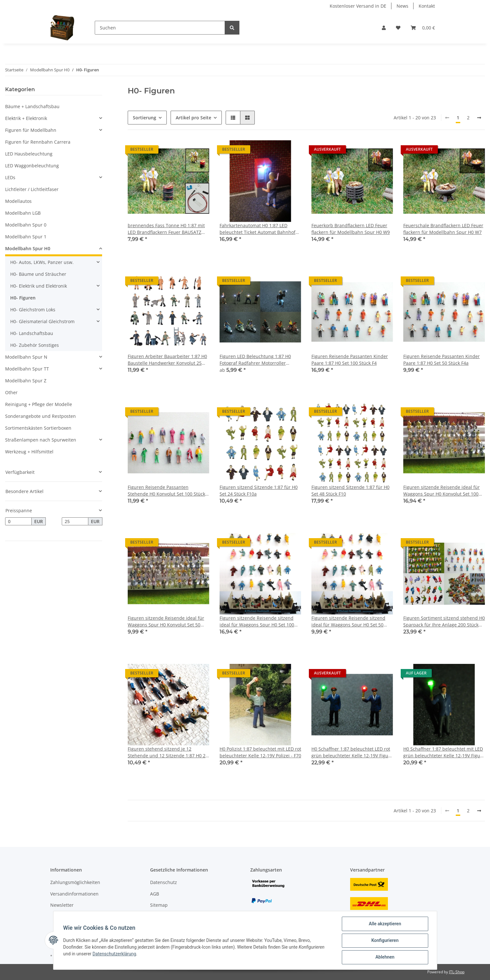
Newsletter (62, 905)
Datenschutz (164, 882)
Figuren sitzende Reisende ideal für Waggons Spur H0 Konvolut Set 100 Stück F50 (442, 491)
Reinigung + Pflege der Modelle (39, 404)
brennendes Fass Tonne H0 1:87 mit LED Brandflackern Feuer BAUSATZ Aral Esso (166, 229)
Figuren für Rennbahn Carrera (38, 142)
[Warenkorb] (423, 28)
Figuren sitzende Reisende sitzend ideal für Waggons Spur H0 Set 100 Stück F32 (257, 621)
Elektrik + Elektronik (26, 118)
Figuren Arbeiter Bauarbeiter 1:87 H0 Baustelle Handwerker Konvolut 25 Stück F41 (167, 360)
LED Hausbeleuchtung (29, 154)
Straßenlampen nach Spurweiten (41, 440)
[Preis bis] (75, 522)
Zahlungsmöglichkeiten (75, 882)
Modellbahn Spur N (26, 357)
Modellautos (18, 201)
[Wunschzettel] (398, 28)
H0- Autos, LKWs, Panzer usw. (42, 262)
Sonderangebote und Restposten (40, 416)
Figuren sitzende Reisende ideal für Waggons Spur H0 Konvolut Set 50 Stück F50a (166, 621)
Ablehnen (385, 957)
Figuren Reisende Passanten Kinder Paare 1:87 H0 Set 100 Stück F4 (350, 360)
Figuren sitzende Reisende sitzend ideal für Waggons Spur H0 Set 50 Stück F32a (348, 621)
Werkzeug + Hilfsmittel (29, 452)
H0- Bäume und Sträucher (38, 274)
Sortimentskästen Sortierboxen (38, 428)
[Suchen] (160, 28)
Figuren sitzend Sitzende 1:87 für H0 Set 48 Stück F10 (350, 490)
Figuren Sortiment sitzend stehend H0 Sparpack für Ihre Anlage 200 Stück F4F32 (444, 621)
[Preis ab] (18, 522)
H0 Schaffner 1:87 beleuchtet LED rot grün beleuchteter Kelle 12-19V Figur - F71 (352, 752)
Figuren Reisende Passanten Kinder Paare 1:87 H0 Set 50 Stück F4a (442, 360)
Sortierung (145, 118)
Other (11, 392)
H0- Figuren (23, 298)
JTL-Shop (457, 972)
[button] (384, 28)
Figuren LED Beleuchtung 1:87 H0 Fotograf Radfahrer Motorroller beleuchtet (255, 360)
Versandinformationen (74, 894)
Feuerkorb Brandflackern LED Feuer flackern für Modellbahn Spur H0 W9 (351, 229)
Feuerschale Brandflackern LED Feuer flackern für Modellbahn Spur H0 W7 (443, 229)
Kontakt (427, 6)
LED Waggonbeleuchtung (32, 166)
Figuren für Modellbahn (31, 130)
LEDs (10, 177)
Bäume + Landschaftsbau (32, 106)
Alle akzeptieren (385, 924)
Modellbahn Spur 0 (26, 225)
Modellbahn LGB (23, 213)
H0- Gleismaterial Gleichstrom (42, 321)
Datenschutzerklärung (115, 954)
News (402, 6)
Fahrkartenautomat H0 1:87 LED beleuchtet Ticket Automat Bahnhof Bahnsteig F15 (257, 229)
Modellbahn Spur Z (26, 381)
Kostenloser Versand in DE (358, 6)
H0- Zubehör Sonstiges (35, 345)
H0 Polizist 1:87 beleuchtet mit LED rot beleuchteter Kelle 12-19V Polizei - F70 (260, 752)
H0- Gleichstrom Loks (33, 310)
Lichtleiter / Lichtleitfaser (32, 189)
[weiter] (479, 118)
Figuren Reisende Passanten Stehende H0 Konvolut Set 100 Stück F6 (166, 491)
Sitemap (159, 905)
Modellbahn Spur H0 (28, 248)
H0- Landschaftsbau (32, 333)
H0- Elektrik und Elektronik (39, 286)
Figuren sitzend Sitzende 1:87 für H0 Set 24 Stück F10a (259, 490)
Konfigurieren (385, 941)
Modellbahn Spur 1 (26, 237)
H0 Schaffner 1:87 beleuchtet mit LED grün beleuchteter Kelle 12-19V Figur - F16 (444, 752)
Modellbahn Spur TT (27, 369)
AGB (155, 894)
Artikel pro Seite (193, 118)
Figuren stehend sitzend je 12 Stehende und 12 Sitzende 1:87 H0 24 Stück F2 (168, 752)
